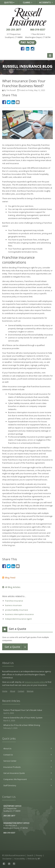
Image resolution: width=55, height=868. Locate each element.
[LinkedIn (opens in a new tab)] (28, 49)
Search (30, 855)
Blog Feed (9, 577)
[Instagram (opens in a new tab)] (33, 49)
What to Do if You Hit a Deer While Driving (27, 727)
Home (5, 691)
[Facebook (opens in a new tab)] (23, 49)
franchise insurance (14, 601)
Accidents (46, 2)
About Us (27, 748)
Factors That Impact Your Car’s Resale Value (27, 712)
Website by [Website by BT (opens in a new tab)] (34, 859)
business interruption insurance (19, 614)
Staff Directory (27, 785)
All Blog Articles (11, 587)
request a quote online (35, 682)
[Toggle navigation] (50, 55)
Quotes (9, 2)
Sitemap (30, 691)
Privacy (39, 855)
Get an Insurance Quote (27, 773)
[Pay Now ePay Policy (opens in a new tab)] (28, 42)
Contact (21, 691)
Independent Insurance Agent (18, 619)
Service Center (27, 761)
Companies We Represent (27, 779)
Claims (27, 2)
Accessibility (20, 859)
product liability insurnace (17, 610)
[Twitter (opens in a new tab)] (9, 102)
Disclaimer (7, 859)
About (13, 691)
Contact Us (27, 755)
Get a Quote (12, 647)
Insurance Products (27, 767)
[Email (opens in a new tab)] (18, 102)
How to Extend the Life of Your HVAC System (27, 719)
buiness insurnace (13, 605)
